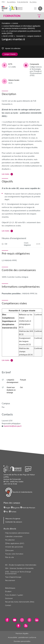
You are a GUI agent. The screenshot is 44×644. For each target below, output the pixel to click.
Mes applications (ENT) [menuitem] (15, 543)
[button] (38, 16)
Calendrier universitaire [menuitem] (14, 536)
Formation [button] (12, 16)
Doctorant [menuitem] (9, 598)
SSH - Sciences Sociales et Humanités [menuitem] (19, 568)
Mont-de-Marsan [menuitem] (29, 508)
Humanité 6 (20, 36)
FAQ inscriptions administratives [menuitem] (17, 533)
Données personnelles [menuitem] (22, 641)
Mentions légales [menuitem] (22, 633)
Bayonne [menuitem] (16, 508)
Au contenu (11, 2)
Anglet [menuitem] (8, 508)
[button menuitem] (40, 9)
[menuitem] (7, 620)
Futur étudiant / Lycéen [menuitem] (14, 595)
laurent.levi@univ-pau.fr (13, 426)
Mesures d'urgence (13, 519)
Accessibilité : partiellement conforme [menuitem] (22, 637)
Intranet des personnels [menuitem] (14, 547)
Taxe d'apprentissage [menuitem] (13, 577)
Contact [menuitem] (8, 605)
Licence (15, 23)
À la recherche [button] (23, 2)
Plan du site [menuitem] (10, 557)
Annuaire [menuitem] (9, 550)
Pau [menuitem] (7, 512)
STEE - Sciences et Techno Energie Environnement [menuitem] (18, 573)
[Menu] (35, 9)
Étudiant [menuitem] (8, 591)
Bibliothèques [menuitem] (10, 588)
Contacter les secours (14, 522)
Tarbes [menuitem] (14, 512)
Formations (6, 23)
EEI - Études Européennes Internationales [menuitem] (21, 565)
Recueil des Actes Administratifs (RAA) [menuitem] (20, 602)
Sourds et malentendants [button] (19, 492)
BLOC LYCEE (8, 36)
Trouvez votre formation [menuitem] (14, 554)
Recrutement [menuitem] (10, 580)
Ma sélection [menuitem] (10, 540)
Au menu (33, 2)
